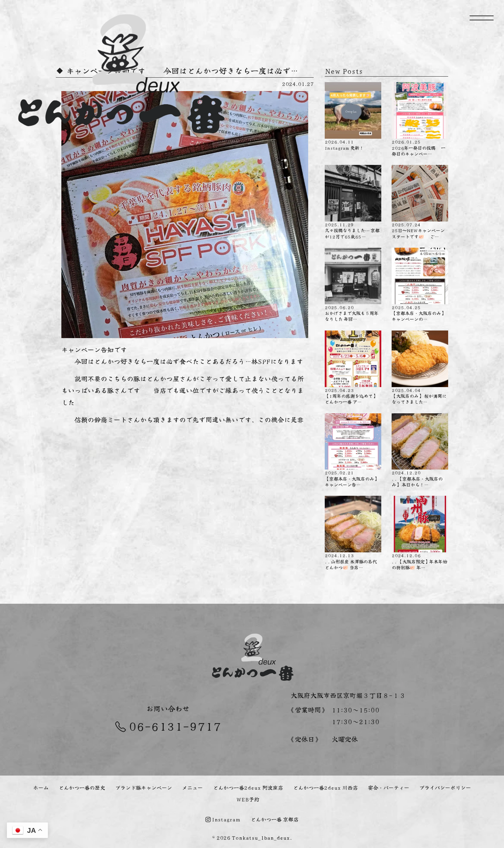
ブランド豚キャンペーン (144, 787)
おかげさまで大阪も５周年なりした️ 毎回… (353, 285)
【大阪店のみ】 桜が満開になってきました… (420, 368)
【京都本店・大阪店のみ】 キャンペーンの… (420, 285)
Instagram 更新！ (353, 116)
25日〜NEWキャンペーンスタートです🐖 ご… (420, 202)
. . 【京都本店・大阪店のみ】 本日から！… (420, 451)
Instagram (223, 819)
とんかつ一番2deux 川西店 (325, 787)
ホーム (41, 787)
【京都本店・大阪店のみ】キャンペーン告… (353, 451)
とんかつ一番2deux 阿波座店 (248, 787)
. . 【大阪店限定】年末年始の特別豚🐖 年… (420, 533)
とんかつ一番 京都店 (275, 819)
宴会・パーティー (389, 787)
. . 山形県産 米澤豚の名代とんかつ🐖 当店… (353, 533)
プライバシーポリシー (445, 787)
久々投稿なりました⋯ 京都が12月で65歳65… (353, 202)
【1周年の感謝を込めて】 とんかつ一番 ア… (353, 368)
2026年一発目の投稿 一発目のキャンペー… (420, 119)
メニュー (192, 787)
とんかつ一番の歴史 (82, 787)
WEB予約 (248, 799)
